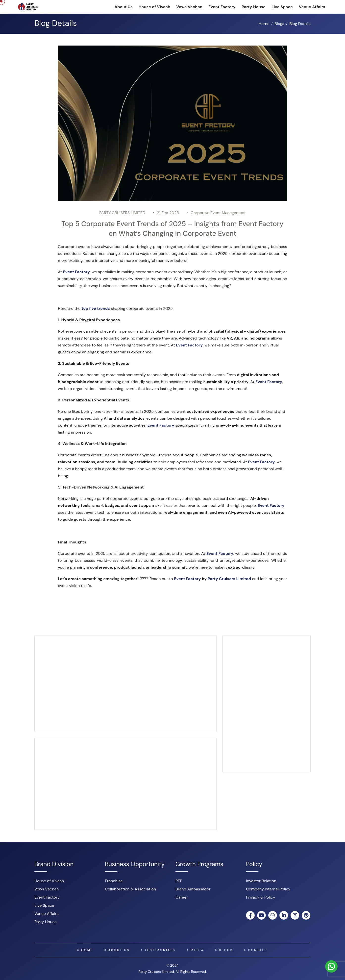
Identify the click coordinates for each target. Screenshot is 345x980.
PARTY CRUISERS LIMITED (122, 213)
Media (197, 950)
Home (264, 24)
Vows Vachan (189, 7)
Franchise (114, 881)
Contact (258, 950)
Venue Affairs (312, 7)
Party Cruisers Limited (229, 579)
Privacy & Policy (261, 897)
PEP (179, 881)
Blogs (279, 24)
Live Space (282, 7)
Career (182, 897)
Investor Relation (261, 881)
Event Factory (222, 7)
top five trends (96, 308)
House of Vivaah (154, 7)
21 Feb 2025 (168, 213)
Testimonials (160, 950)
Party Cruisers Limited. (156, 972)
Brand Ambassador (193, 889)
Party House (254, 7)
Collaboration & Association (130, 889)
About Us (124, 7)
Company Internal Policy (268, 889)
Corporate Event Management (218, 213)
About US (119, 950)
